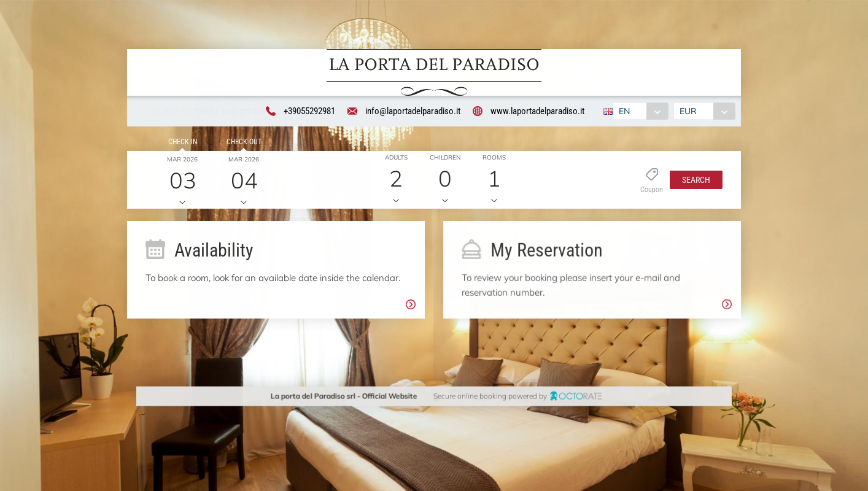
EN (623, 112)
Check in (180, 144)
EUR (690, 112)
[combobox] (639, 112)
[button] (693, 182)
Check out (242, 144)
